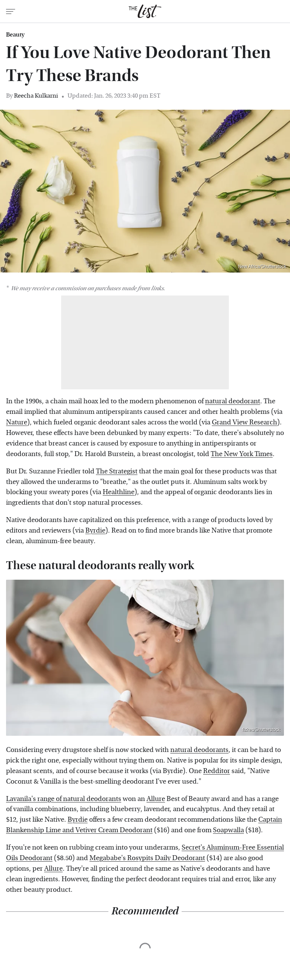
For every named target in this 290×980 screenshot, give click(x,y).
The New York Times (242, 454)
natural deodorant (233, 401)
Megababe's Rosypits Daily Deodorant (147, 858)
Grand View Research (244, 422)
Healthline (119, 492)
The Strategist (117, 471)
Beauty (15, 35)
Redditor (217, 771)
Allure (156, 799)
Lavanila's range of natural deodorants (64, 799)
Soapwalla (228, 830)
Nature (17, 422)
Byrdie (95, 531)
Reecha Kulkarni (36, 96)
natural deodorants (199, 750)
